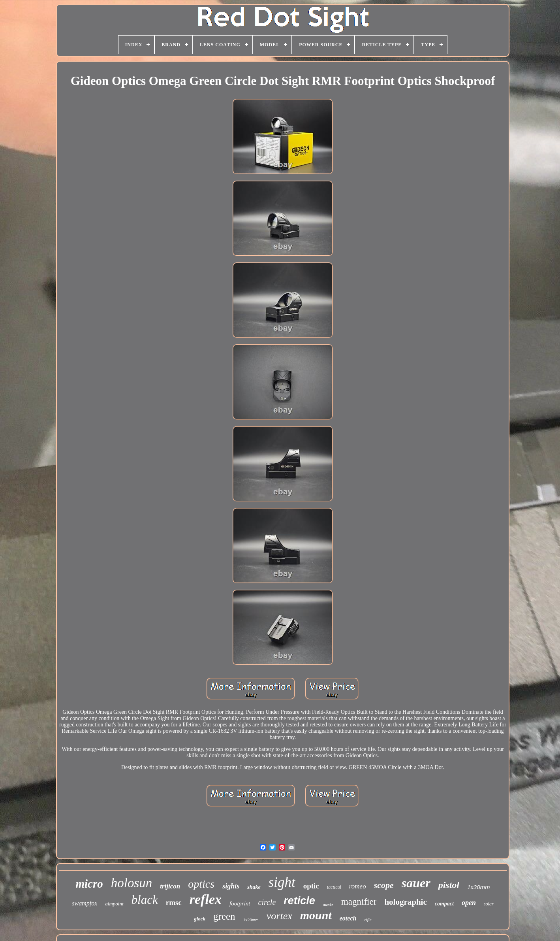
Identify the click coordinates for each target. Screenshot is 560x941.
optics (201, 884)
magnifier (359, 902)
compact (444, 904)
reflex (206, 899)
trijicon (170, 886)
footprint (240, 903)
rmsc (174, 902)
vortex (279, 916)
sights (231, 886)
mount (316, 915)
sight (282, 882)
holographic (405, 902)
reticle (299, 901)
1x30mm (479, 887)
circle (267, 902)
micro (89, 884)
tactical (334, 887)
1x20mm (251, 920)
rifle (368, 920)
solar (489, 904)
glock (200, 919)
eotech (348, 918)
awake (328, 905)
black (145, 900)
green (224, 916)
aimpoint (114, 904)
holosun (132, 883)
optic (311, 886)
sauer (416, 883)
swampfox (85, 903)
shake (254, 887)
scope (384, 885)
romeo (358, 886)
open (469, 903)
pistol (449, 885)
